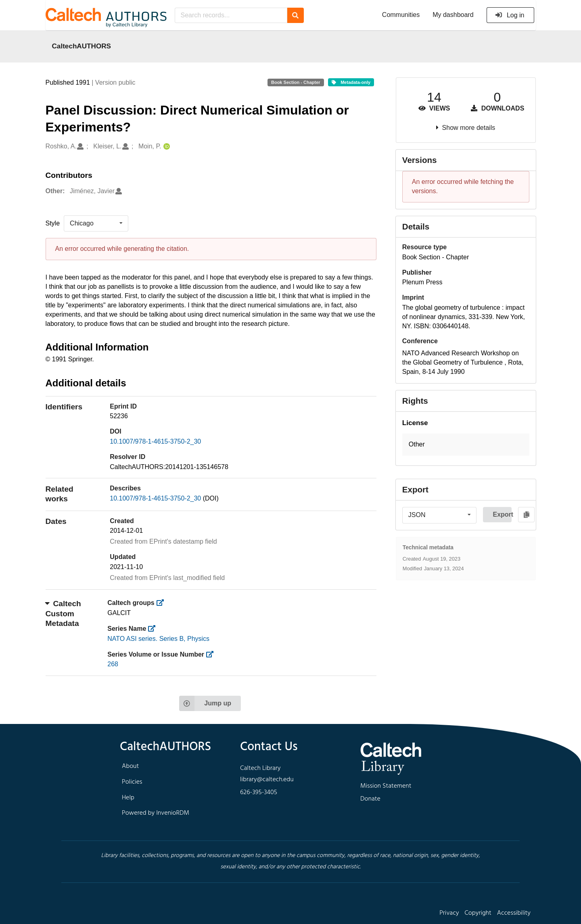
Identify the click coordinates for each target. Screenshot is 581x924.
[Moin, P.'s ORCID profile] (166, 147)
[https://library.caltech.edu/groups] (162, 603)
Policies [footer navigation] (132, 782)
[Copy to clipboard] (526, 515)
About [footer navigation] (130, 766)
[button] (466, 445)
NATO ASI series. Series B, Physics (158, 639)
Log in (510, 15)
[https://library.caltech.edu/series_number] (212, 654)
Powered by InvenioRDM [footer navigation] (156, 813)
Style (53, 223)
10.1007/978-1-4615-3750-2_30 (155, 441)
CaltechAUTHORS (82, 46)
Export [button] (502, 514)
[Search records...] (231, 15)
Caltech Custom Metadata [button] (63, 613)
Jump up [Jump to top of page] (205, 703)
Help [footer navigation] (128, 798)
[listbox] (96, 223)
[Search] (296, 15)
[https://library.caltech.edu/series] (154, 629)
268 (113, 664)
